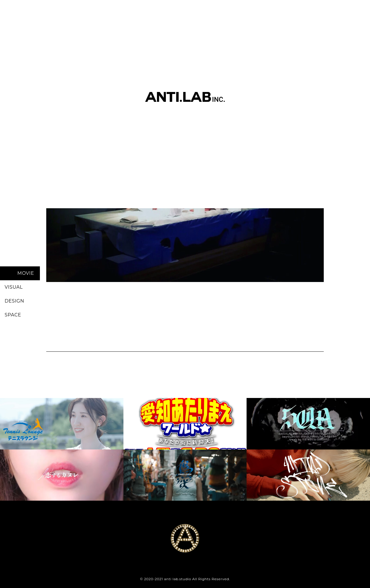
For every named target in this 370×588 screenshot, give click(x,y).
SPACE (13, 315)
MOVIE (26, 273)
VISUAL (14, 287)
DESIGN (14, 301)
